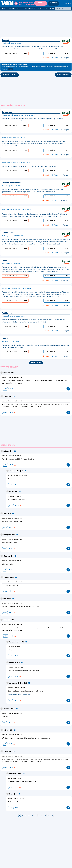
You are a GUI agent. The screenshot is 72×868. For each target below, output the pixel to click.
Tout (3, 9)
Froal (5, 514)
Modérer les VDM (53, 3)
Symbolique (7, 112)
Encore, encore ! (36, 363)
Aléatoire (11, 9)
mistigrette (7, 535)
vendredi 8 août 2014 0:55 (15, 667)
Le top (40, 9)
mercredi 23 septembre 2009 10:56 (12, 540)
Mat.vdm (7, 556)
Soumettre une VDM (40, 3)
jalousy (12, 492)
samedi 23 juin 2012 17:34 (15, 496)
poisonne (13, 663)
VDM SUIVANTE (63, 75)
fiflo (5, 599)
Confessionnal (50, 9)
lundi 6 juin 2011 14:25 (14, 647)
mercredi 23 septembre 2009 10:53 (12, 456)
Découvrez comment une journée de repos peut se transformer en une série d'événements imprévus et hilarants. (36, 67)
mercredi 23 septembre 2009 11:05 (12, 714)
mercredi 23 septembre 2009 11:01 (12, 378)
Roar (11, 794)
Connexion (67, 3)
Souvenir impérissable (11, 183)
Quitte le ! (7, 709)
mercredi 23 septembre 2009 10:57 (12, 561)
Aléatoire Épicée (30, 9)
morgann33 (13, 774)
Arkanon (7, 577)
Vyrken (6, 396)
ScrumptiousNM (15, 642)
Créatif (5, 339)
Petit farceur (7, 313)
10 (49, 815)
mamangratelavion (16, 683)
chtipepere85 (14, 471)
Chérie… (5, 261)
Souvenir (6, 40)
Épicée (19, 9)
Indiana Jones (8, 233)
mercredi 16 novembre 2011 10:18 (17, 476)
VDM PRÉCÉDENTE (10, 75)
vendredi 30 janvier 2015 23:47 (17, 688)
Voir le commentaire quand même (19, 695)
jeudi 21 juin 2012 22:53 (14, 778)
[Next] (52, 815)
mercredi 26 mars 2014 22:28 (16, 799)
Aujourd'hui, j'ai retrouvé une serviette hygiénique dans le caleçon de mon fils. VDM (29, 166)
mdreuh (6, 451)
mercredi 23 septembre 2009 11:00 (12, 603)
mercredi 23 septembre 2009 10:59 (12, 582)
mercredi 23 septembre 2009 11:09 (12, 401)
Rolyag (6, 730)
